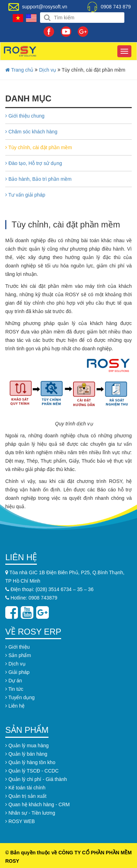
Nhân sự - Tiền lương (30, 813)
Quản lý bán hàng (26, 754)
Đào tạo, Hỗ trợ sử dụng (34, 163)
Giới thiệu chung (25, 116)
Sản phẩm (18, 655)
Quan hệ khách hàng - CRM (37, 804)
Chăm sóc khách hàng (31, 132)
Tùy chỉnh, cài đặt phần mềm (39, 147)
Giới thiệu (17, 647)
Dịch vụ (48, 70)
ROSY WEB (20, 821)
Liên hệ (15, 706)
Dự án (14, 681)
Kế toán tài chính (25, 788)
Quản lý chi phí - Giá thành (36, 779)
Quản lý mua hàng (27, 746)
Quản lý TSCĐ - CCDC (32, 771)
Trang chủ (19, 70)
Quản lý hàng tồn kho (30, 762)
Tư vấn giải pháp (25, 195)
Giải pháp (17, 672)
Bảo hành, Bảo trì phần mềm (38, 179)
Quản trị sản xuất (26, 796)
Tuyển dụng (20, 697)
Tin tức (14, 689)
